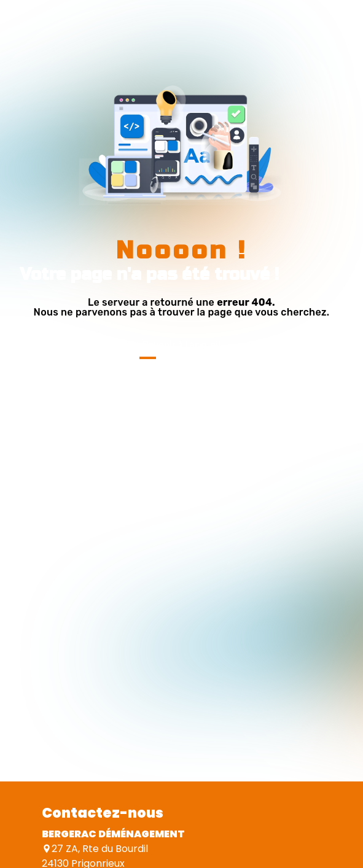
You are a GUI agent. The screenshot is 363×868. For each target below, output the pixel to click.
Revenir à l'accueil (181, 345)
